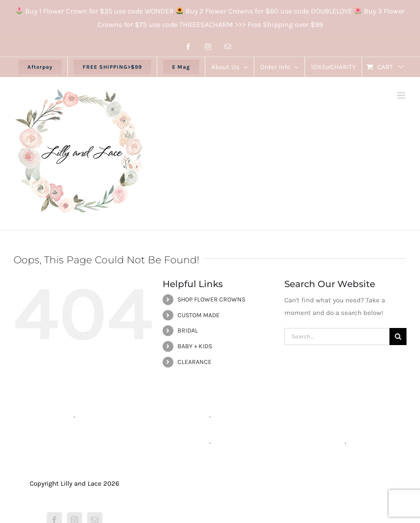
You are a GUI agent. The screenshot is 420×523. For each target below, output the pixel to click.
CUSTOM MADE (199, 315)
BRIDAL (188, 330)
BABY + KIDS (195, 346)
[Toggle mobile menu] (402, 95)
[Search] (398, 337)
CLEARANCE (195, 362)
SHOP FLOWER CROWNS (211, 299)
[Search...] (337, 337)
